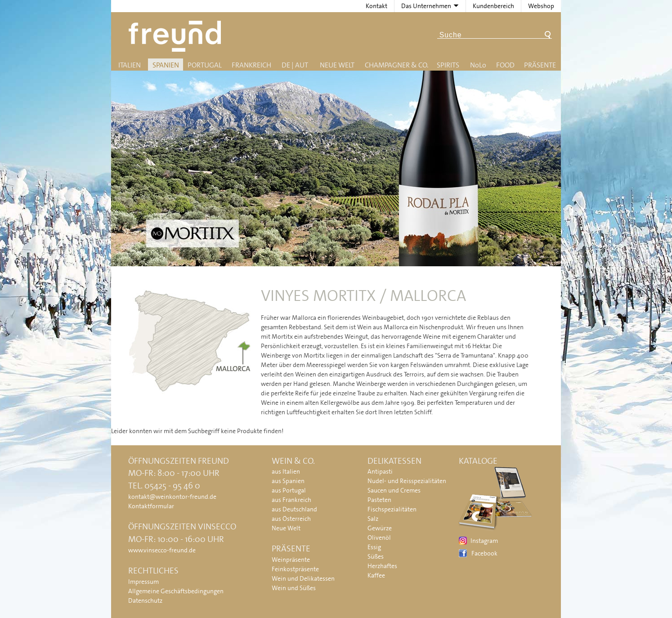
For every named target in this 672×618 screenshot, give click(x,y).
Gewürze (380, 528)
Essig (374, 547)
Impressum (143, 582)
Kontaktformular (151, 506)
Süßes (376, 556)
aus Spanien (288, 481)
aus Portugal (289, 490)
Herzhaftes (382, 566)
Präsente (540, 65)
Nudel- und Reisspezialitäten (407, 481)
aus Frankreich (291, 500)
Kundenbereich (493, 6)
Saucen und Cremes (394, 490)
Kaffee (376, 575)
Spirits (448, 65)
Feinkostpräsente (295, 569)
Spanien (166, 65)
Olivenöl (379, 537)
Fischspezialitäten (392, 509)
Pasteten (379, 500)
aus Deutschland (294, 509)
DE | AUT (295, 65)
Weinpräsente (291, 560)
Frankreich (251, 65)
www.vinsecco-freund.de (162, 550)
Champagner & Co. (396, 65)
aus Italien (286, 471)
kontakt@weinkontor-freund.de (172, 497)
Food (505, 65)
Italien (130, 65)
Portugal (205, 65)
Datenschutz (145, 600)
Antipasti (380, 471)
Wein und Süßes (294, 588)
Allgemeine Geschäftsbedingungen (176, 591)
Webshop (541, 6)
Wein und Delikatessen (303, 578)
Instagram (484, 541)
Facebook (484, 553)
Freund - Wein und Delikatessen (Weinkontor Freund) (177, 36)
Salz (373, 519)
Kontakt (376, 6)
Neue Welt (337, 65)
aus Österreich (291, 519)
